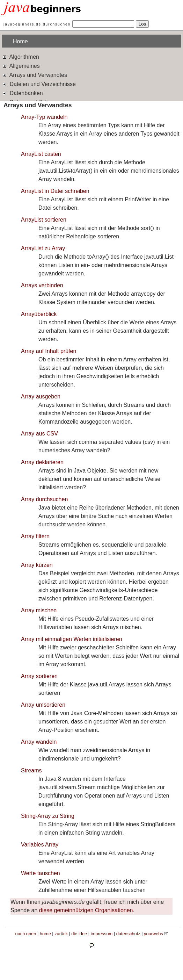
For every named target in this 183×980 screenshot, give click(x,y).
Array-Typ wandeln (44, 117)
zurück (61, 934)
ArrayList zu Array (43, 248)
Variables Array (40, 845)
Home (20, 41)
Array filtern (35, 536)
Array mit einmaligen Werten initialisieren (72, 639)
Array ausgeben (41, 397)
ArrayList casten (41, 154)
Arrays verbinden (42, 285)
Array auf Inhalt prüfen (49, 351)
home (45, 934)
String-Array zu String (48, 816)
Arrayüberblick (39, 314)
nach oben (26, 934)
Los (142, 24)
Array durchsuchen (44, 499)
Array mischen (39, 610)
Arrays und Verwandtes (34, 75)
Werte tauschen (41, 873)
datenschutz (128, 934)
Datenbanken (22, 93)
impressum (102, 934)
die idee (79, 934)
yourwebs (153, 934)
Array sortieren (39, 676)
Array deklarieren (42, 462)
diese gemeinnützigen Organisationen (86, 910)
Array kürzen (37, 565)
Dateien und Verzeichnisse (39, 84)
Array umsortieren (43, 705)
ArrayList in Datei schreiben (55, 191)
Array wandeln (39, 742)
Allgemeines (21, 66)
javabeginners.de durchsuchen (37, 24)
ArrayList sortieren (44, 220)
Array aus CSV (39, 434)
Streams (31, 770)
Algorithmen (20, 56)
